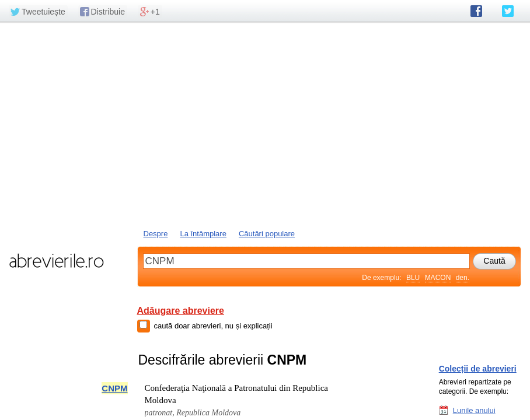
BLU (413, 278)
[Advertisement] (265, 124)
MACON (438, 278)
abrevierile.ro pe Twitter (508, 11)
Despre (156, 234)
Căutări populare (267, 234)
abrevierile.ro (56, 261)
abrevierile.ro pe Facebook (476, 11)
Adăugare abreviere (181, 311)
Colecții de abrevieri (478, 369)
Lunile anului (474, 410)
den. (463, 278)
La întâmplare (203, 234)
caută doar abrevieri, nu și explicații (213, 326)
